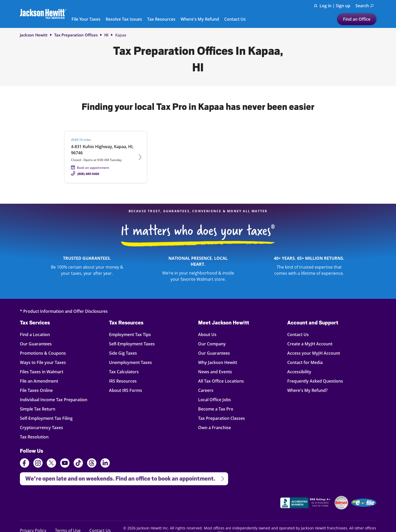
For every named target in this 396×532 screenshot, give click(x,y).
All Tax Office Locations (221, 381)
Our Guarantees (36, 344)
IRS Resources (123, 381)
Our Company (212, 344)
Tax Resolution (34, 437)
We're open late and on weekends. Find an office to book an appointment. (122, 477)
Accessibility (299, 372)
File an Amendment (39, 381)
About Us (207, 334)
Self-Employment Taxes (132, 344)
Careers (206, 390)
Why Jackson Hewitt (218, 362)
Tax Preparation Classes (222, 418)
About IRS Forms (126, 390)
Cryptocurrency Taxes (41, 427)
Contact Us (235, 19)
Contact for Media (305, 362)
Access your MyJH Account (314, 353)
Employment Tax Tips (130, 334)
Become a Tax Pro (216, 409)
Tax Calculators (124, 372)
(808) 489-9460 (88, 174)
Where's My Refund (200, 19)
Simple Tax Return (38, 409)
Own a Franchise (215, 427)
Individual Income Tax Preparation (54, 400)
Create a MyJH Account (310, 344)
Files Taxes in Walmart (42, 372)
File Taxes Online (36, 390)
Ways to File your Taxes (43, 362)
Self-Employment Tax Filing (46, 418)
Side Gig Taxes (123, 353)
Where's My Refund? (307, 390)
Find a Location (35, 334)
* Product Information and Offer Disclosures (64, 311)
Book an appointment (93, 168)
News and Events (215, 372)
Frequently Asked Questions (315, 381)
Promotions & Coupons (43, 353)
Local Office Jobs (215, 400)
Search (365, 6)
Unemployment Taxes (130, 362)
